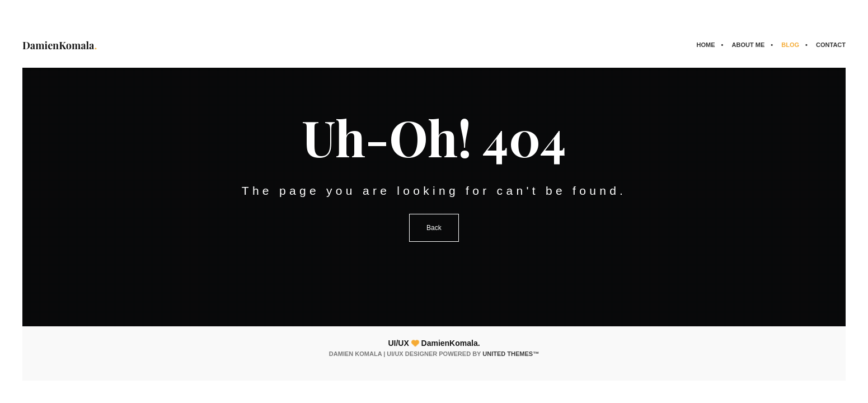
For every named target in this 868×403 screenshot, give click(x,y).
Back (434, 228)
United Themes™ (511, 354)
